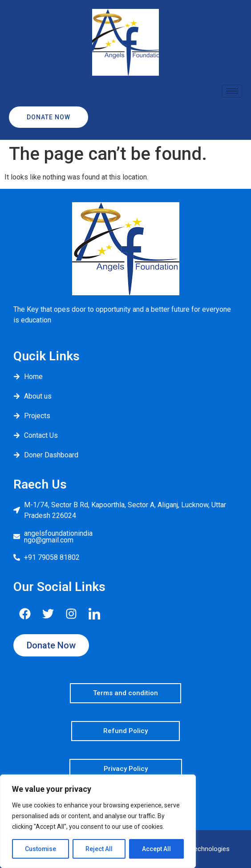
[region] (98, 821)
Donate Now (40, 117)
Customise (41, 849)
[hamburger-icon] (232, 91)
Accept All (156, 849)
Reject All (99, 849)
